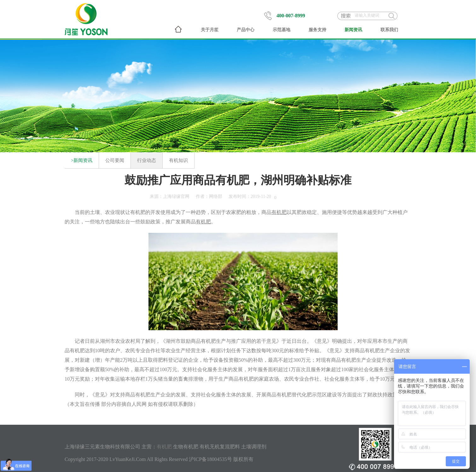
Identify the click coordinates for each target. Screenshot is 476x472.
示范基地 (282, 30)
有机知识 (178, 160)
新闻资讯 (353, 30)
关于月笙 (210, 30)
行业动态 (147, 160)
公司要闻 (115, 160)
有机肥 (138, 212)
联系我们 (389, 30)
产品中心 (246, 30)
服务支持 (317, 30)
